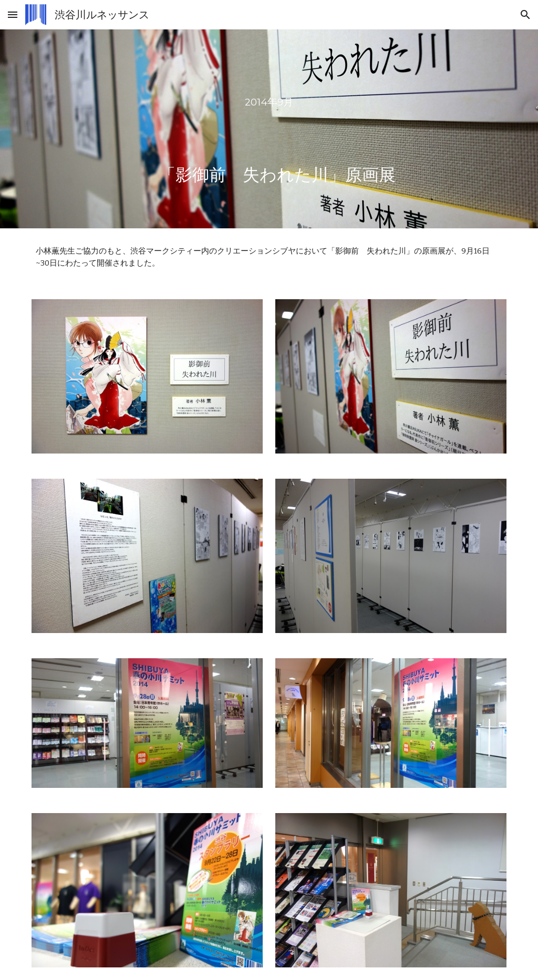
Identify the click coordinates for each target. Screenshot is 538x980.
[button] (13, 14)
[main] (269, 129)
